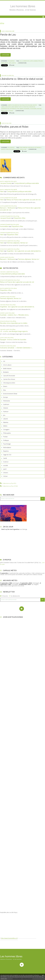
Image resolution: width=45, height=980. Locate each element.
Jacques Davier (6, 218)
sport (5, 469)
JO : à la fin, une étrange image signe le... (14, 331)
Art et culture (7, 365)
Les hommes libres (23, 6)
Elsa (4, 390)
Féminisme (7, 401)
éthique (11, 111)
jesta (10, 63)
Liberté (6, 419)
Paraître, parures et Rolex (14, 127)
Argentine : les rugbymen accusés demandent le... (24, 251)
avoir (29, 147)
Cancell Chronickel (9, 376)
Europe (6, 397)
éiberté (22, 109)
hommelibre (4, 226)
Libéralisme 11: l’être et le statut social (21, 79)
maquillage (23, 149)
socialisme (11, 107)
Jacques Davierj (6, 183)
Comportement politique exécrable (27, 183)
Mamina (6, 422)
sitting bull (38, 147)
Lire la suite (5, 55)
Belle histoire (7, 368)
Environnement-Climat (10, 394)
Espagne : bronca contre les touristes (13, 340)
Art (4, 361)
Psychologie (7, 444)
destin (14, 63)
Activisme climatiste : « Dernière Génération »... (17, 348)
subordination (5, 109)
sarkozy (3, 149)
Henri (2, 191)
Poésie (5, 437)
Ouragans (6, 429)
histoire (39, 109)
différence (13, 109)
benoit (6, 63)
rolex (33, 147)
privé (3, 111)
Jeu (4, 415)
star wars (12, 149)
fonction (26, 107)
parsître (25, 147)
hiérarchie (32, 107)
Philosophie (7, 433)
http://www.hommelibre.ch (9, 938)
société (6, 465)
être (39, 61)
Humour (6, 411)
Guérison (6, 404)
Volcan (5, 476)
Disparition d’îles (20, 218)
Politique (6, 440)
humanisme (33, 109)
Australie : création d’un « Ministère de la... (15, 315)
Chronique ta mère (9, 383)
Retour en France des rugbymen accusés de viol (24, 200)
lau (21, 61)
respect (17, 107)
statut (21, 107)
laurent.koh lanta (28, 61)
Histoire (6, 408)
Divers (5, 386)
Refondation (7, 447)
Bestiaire (6, 372)
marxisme (27, 109)
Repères (6, 451)
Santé (5, 458)
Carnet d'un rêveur (9, 379)
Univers (6, 473)
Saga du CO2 (7, 455)
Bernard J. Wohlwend (8, 208)
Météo (5, 426)
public (6, 111)
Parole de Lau (8, 35)
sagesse (36, 61)
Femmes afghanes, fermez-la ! (17, 243)
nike (7, 149)
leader (17, 149)
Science (6, 462)
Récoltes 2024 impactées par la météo (14, 323)
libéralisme (4, 107)
